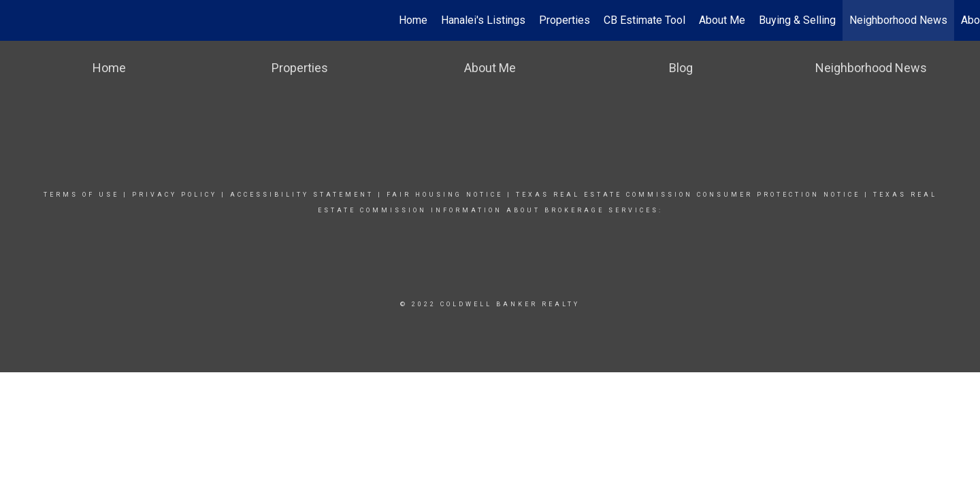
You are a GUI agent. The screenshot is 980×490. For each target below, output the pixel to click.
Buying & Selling (797, 20)
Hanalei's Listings (483, 20)
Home (413, 20)
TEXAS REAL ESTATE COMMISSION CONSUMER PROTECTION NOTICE (690, 195)
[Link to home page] (17, 20)
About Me (722, 20)
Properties (565, 20)
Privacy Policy (175, 195)
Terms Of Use (81, 195)
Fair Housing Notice (445, 195)
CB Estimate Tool (644, 20)
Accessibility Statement (302, 195)
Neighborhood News (898, 20)
